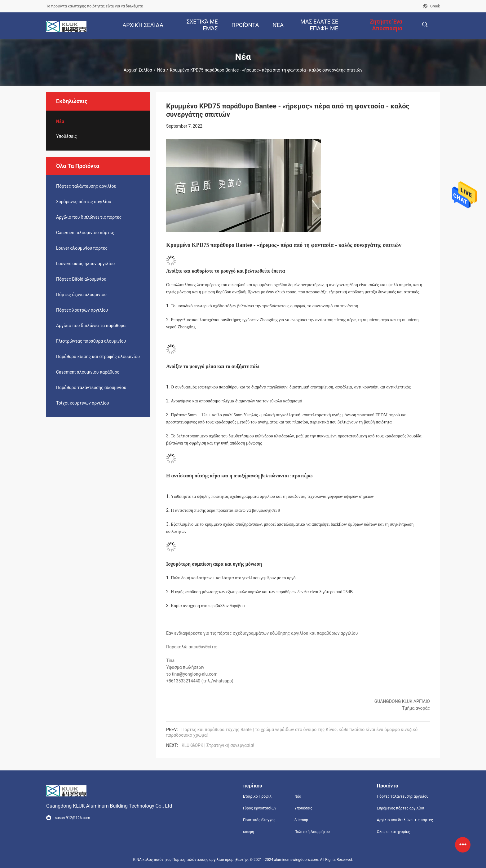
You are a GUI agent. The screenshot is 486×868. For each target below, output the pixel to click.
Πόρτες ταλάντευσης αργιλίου (86, 186)
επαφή (249, 832)
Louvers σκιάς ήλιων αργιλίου (85, 264)
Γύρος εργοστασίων (260, 808)
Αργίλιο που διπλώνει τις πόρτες (89, 217)
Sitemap (301, 820)
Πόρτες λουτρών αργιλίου (82, 310)
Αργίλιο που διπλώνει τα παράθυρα (91, 326)
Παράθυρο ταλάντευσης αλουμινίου (91, 388)
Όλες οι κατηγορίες (393, 832)
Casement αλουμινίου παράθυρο (88, 372)
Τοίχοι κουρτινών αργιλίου (83, 403)
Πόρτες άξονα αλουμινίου (81, 295)
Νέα (161, 70)
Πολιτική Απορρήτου (312, 832)
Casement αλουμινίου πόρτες (85, 233)
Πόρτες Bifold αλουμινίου (81, 279)
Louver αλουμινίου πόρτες (82, 248)
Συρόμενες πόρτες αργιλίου (84, 202)
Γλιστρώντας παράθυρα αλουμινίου (91, 341)
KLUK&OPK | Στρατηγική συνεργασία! (218, 745)
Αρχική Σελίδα (138, 70)
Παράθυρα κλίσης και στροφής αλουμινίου (98, 357)
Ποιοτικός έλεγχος (259, 820)
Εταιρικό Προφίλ (257, 796)
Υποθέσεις (67, 136)
